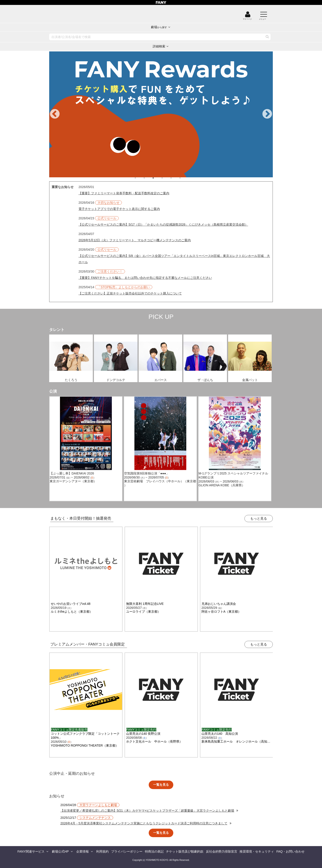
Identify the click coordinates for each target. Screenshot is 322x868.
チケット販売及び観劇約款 (185, 851)
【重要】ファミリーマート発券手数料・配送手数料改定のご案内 (124, 193)
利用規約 (102, 851)
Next (267, 114)
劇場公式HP (60, 851)
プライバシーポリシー (127, 851)
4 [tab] (167, 178)
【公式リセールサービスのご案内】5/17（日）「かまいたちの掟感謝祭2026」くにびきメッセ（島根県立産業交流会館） (163, 224)
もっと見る (259, 518)
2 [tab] (149, 178)
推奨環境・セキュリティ (257, 851)
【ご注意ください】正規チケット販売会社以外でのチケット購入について (130, 293)
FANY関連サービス (31, 851)
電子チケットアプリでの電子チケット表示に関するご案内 (119, 209)
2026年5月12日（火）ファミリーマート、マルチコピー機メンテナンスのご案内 (135, 240)
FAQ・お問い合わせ (290, 851)
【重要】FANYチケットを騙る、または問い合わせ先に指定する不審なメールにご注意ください (145, 278)
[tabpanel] (161, 114)
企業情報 (83, 851)
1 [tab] (140, 178)
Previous (55, 114)
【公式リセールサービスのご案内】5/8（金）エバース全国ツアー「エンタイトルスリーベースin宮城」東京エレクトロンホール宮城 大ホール (174, 259)
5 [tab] (176, 178)
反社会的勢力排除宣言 (222, 851)
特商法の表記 (154, 851)
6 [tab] (184, 178)
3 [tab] (158, 178)
